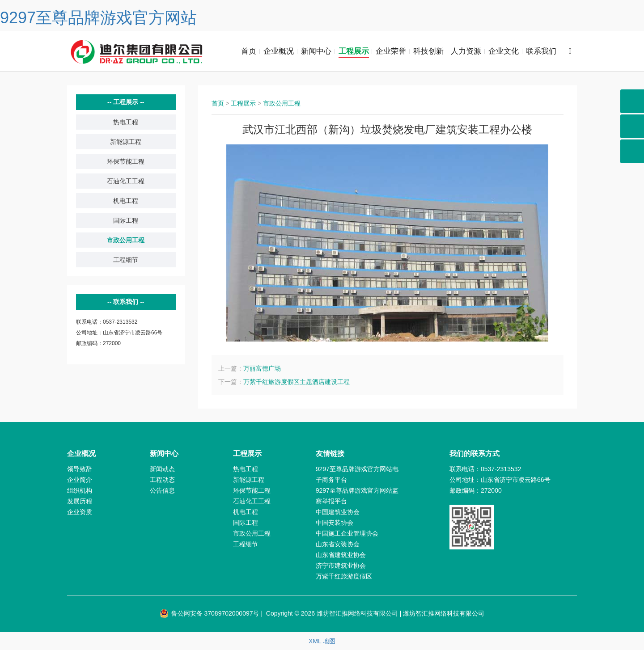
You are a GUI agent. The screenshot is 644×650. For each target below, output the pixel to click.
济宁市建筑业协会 (341, 566)
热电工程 (126, 122)
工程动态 (162, 480)
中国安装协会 (335, 523)
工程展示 (354, 51)
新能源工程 (126, 142)
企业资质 (80, 512)
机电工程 (126, 201)
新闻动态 (162, 469)
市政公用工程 (126, 240)
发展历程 (80, 501)
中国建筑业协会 (338, 512)
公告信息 (162, 490)
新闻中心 (316, 51)
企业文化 (504, 51)
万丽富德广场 (262, 368)
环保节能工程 (126, 161)
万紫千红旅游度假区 (344, 576)
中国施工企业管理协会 (347, 533)
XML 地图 (322, 641)
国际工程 (126, 220)
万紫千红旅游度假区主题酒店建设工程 (297, 382)
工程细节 (126, 260)
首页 (249, 51)
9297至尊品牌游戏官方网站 (98, 18)
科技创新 (428, 51)
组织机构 (80, 490)
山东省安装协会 (338, 544)
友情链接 (330, 454)
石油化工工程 (126, 181)
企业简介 (80, 480)
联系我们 (541, 51)
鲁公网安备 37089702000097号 (210, 613)
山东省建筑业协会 (341, 555)
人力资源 (466, 51)
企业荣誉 (391, 51)
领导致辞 (80, 469)
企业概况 (279, 51)
